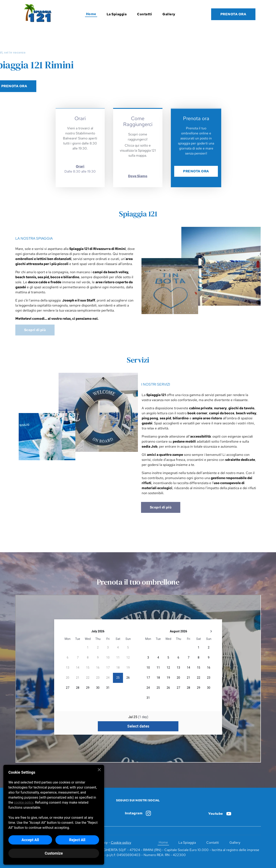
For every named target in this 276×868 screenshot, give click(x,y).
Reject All (77, 840)
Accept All (30, 840)
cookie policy (24, 802)
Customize (54, 853)
